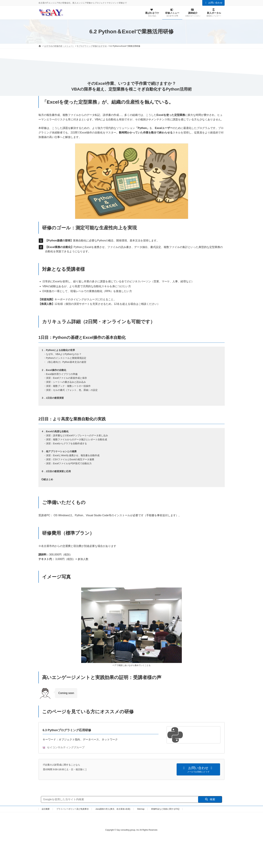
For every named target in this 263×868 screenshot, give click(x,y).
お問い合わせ (214, 3)
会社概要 (46, 809)
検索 (210, 799)
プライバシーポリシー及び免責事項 (72, 809)
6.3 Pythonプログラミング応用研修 (67, 730)
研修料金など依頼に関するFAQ (165, 809)
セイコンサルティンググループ (64, 747)
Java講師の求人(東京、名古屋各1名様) (113, 809)
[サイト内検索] (120, 799)
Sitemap (141, 809)
